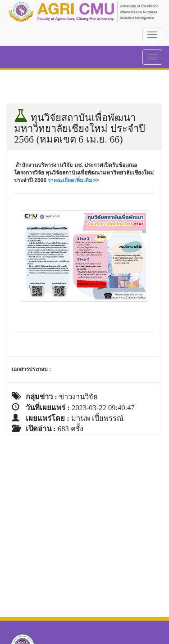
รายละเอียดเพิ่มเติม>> (73, 180)
